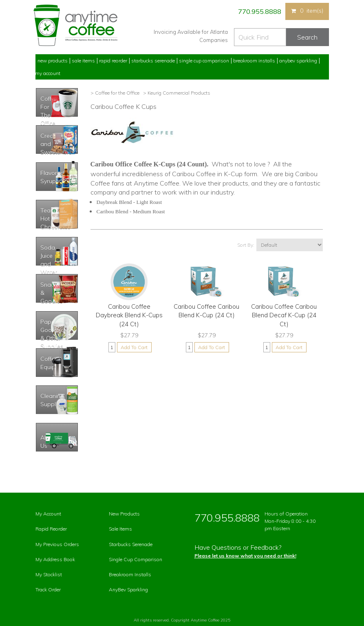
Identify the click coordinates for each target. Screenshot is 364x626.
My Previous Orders (57, 544)
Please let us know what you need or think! (245, 556)
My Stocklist (49, 574)
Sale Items (83, 61)
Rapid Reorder (113, 61)
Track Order (48, 590)
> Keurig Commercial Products (176, 93)
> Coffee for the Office (115, 93)
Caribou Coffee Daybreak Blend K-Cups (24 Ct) (129, 315)
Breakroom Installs (254, 61)
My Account (48, 73)
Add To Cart (134, 347)
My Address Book (55, 559)
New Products (53, 61)
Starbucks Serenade (153, 61)
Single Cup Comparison (204, 61)
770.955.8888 (259, 11)
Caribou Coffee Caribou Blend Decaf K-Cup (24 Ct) (284, 315)
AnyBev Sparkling (128, 590)
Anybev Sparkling (298, 61)
